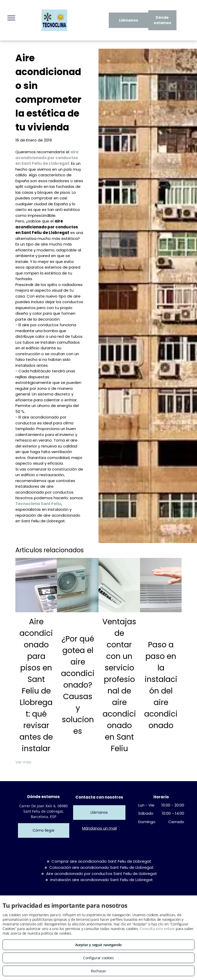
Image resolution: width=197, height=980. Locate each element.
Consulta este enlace (157, 929)
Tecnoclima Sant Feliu (38, 504)
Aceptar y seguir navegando (98, 945)
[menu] (11, 18)
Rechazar (98, 971)
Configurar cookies (98, 958)
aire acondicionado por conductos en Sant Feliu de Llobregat (47, 158)
